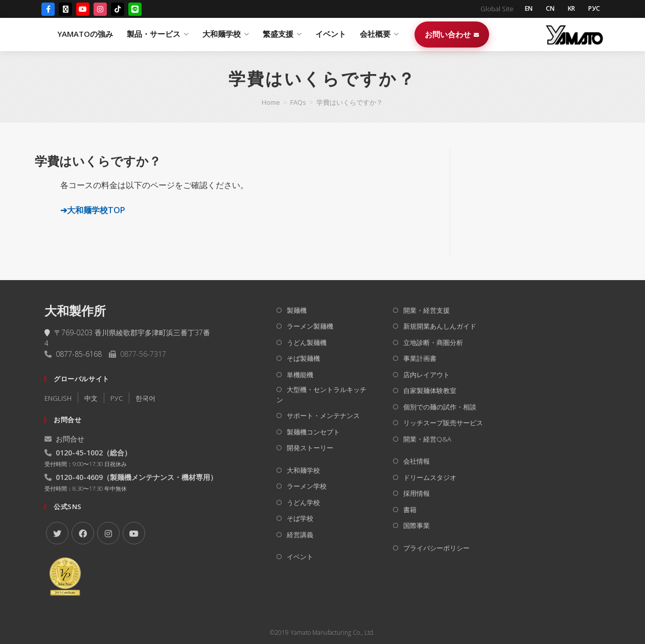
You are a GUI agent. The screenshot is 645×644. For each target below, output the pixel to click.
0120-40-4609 (79, 477)
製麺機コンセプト (313, 432)
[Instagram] (100, 10)
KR (569, 9)
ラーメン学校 (307, 486)
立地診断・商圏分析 (433, 342)
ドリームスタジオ (430, 477)
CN (546, 9)
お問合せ (64, 439)
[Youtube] (134, 533)
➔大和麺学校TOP (93, 210)
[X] (57, 533)
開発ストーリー (310, 448)
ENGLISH (58, 398)
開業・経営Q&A (427, 439)
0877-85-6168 (79, 354)
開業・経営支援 (427, 310)
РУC (117, 398)
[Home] (271, 102)
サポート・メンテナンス (323, 416)
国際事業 (417, 525)
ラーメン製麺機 (310, 326)
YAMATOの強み (200, 35)
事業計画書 (420, 358)
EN (523, 9)
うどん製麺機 (307, 342)
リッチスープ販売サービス (443, 423)
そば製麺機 (303, 358)
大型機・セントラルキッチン (321, 395)
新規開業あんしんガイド (440, 326)
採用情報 (417, 493)
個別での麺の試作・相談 (440, 407)
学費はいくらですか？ (350, 102)
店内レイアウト (427, 375)
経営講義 (300, 535)
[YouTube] (83, 10)
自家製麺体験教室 (430, 390)
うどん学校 (303, 502)
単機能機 (300, 375)
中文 (91, 398)
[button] (233, 161)
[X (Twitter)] (65, 10)
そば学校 (300, 518)
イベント (445, 35)
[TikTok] (118, 10)
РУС (593, 9)
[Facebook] (48, 10)
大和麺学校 (303, 470)
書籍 (410, 510)
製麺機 (297, 310)
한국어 (145, 398)
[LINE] (135, 10)
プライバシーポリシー (436, 548)
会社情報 (417, 461)
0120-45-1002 (79, 453)
